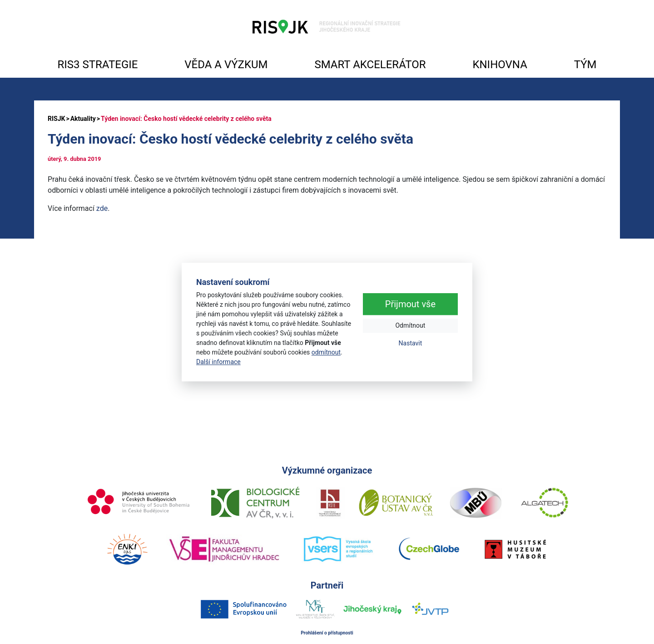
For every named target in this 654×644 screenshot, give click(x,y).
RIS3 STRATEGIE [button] (97, 65)
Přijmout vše (410, 305)
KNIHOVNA (500, 65)
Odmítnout (410, 326)
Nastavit (411, 344)
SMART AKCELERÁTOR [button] (370, 65)
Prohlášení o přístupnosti (327, 633)
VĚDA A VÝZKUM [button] (226, 65)
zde (102, 208)
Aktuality (83, 119)
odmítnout (326, 352)
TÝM (585, 65)
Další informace (218, 362)
